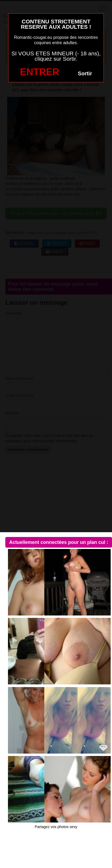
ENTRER (40, 72)
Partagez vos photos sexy (56, 827)
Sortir (85, 73)
